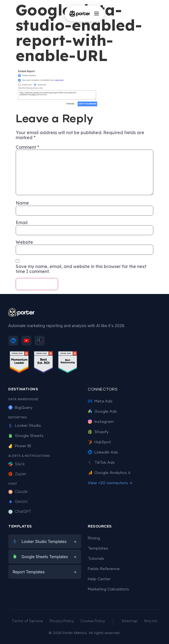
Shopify (98, 432)
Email (22, 222)
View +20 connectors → (110, 483)
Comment (27, 147)
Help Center (99, 579)
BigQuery (20, 408)
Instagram (101, 422)
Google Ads (102, 412)
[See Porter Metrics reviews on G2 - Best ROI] (43, 363)
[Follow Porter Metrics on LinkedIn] (13, 341)
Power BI (20, 446)
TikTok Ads (101, 463)
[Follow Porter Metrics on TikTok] (40, 341)
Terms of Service (27, 621)
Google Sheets (26, 436)
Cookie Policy (93, 621)
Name (22, 203)
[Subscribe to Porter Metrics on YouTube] (26, 341)
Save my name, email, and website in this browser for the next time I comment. (81, 269)
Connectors (103, 389)
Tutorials (96, 559)
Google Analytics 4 (109, 473)
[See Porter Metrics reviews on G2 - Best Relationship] (68, 363)
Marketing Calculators (108, 589)
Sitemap (130, 621)
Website (24, 242)
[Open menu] (96, 14)
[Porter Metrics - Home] (80, 14)
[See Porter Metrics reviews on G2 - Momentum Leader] (19, 363)
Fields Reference (104, 569)
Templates (98, 548)
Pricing (94, 538)
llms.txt (151, 621)
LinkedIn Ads (103, 452)
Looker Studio (25, 426)
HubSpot (99, 442)
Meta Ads (100, 401)
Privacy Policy (62, 621)
